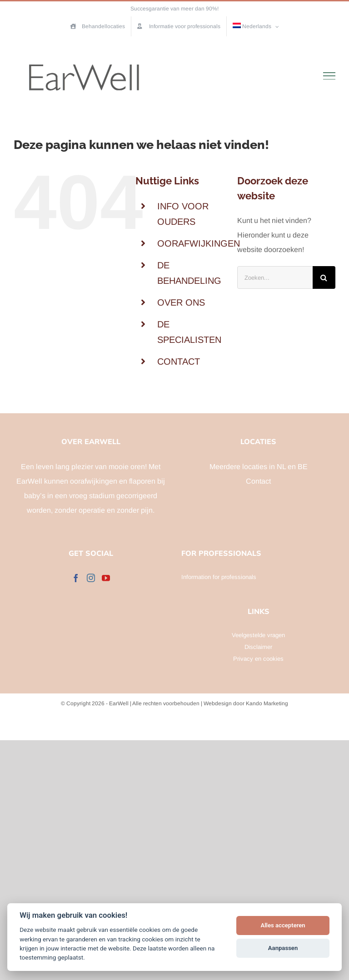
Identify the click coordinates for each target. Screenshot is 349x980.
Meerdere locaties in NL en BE (259, 467)
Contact (258, 481)
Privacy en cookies (258, 659)
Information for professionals (219, 577)
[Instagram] (91, 578)
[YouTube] (106, 578)
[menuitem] (256, 26)
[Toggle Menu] (329, 76)
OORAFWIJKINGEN (199, 243)
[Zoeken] (324, 277)
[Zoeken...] (275, 277)
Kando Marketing (267, 703)
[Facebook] (76, 578)
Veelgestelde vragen (258, 635)
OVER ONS (181, 302)
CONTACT (179, 361)
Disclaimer (258, 647)
